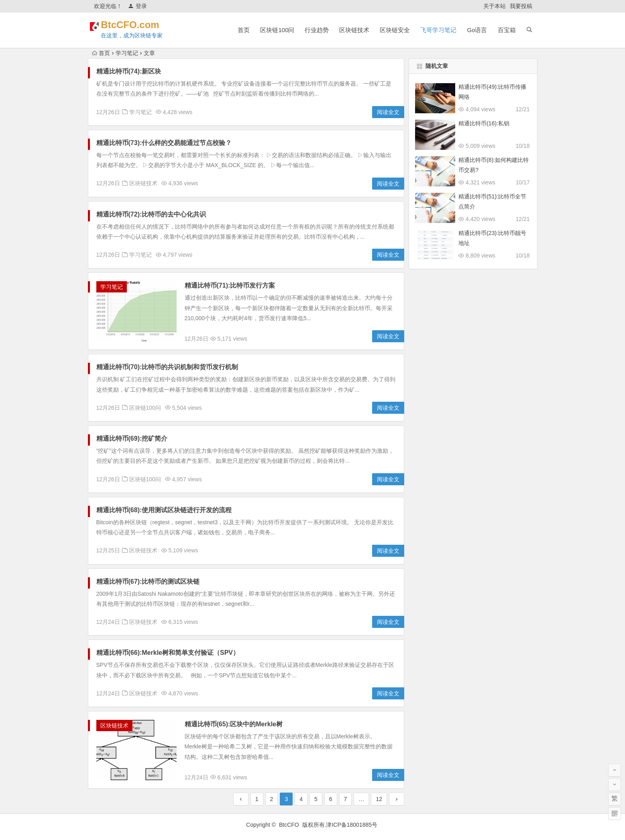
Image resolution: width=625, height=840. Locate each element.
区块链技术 (354, 30)
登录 (137, 6)
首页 (244, 30)
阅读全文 (388, 112)
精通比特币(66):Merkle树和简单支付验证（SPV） (168, 653)
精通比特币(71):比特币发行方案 (230, 285)
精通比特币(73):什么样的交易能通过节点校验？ (164, 143)
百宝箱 (507, 30)
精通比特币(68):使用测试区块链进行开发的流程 (164, 510)
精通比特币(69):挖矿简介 (132, 438)
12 (379, 799)
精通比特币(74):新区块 (129, 71)
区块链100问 (277, 30)
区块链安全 (395, 30)
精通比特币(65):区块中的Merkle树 (234, 724)
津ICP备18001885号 (352, 825)
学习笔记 (127, 53)
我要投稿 (521, 6)
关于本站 (495, 6)
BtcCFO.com (141, 25)
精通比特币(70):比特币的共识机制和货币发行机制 (167, 367)
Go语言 (477, 30)
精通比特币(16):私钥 (484, 123)
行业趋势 (317, 30)
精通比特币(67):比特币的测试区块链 (148, 581)
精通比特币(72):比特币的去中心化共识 (151, 214)
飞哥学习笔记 (438, 30)
